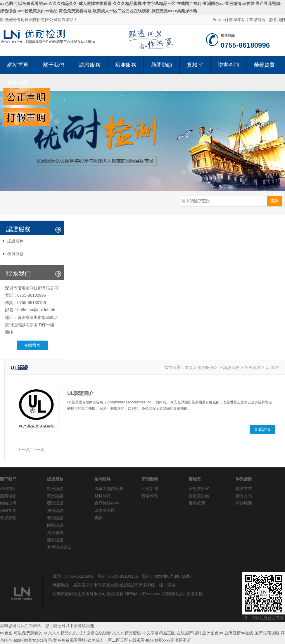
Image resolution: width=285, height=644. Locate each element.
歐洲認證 (55, 488)
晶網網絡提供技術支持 (182, 594)
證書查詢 (228, 65)
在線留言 (257, 20)
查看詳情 (262, 429)
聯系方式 (244, 488)
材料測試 (103, 496)
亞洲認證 (55, 503)
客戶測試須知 (59, 547)
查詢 (99, 518)
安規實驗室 (199, 488)
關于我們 (54, 65)
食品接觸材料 (107, 503)
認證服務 (90, 65)
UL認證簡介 (81, 393)
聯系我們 (277, 20)
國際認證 (55, 525)
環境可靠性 (105, 510)
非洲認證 (55, 518)
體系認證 (55, 540)
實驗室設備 (199, 496)
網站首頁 (18, 65)
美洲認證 (253, 367)
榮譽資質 (264, 65)
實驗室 (195, 65)
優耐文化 (8, 510)
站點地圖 (244, 503)
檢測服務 (126, 65)
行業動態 (150, 496)
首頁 (189, 367)
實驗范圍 (197, 503)
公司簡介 (8, 488)
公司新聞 (150, 488)
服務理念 (8, 496)
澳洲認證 (55, 510)
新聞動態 (162, 65)
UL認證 (272, 367)
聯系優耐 (18, 82)
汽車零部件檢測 (109, 488)
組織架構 (8, 503)
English (219, 20)
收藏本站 (237, 20)
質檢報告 (55, 533)
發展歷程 (8, 518)
